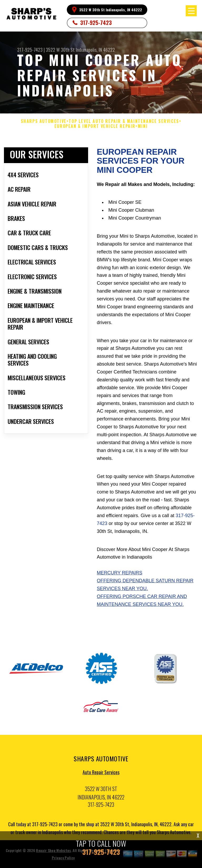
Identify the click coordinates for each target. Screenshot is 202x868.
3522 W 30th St (60, 50)
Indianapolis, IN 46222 (95, 50)
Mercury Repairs (120, 573)
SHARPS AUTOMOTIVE (44, 121)
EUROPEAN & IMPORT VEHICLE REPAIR (95, 126)
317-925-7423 (96, 23)
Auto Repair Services (101, 774)
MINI (143, 126)
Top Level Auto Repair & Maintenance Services (124, 121)
